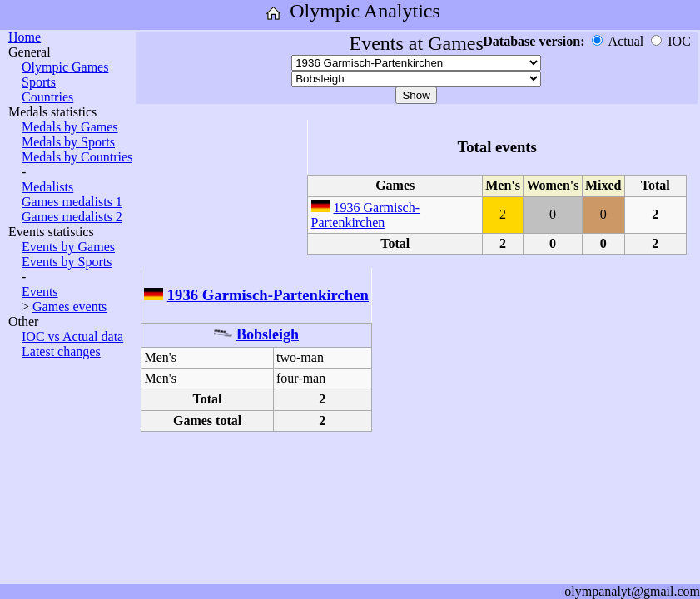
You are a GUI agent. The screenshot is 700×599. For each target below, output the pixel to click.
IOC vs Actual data (72, 337)
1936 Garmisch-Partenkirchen (366, 215)
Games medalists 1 (72, 202)
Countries (47, 97)
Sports (39, 82)
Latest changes (61, 351)
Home (25, 37)
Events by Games (68, 247)
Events (40, 292)
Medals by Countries (77, 157)
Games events (70, 307)
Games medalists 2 (72, 217)
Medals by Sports (68, 142)
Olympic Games (65, 67)
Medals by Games (70, 127)
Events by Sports (67, 262)
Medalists (47, 187)
